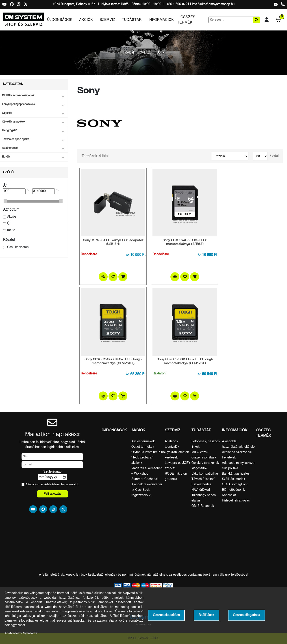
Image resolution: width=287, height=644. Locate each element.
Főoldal (129, 53)
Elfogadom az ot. (52, 485)
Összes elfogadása (247, 615)
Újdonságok (60, 20)
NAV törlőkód (201, 490)
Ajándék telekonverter (147, 484)
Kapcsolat (229, 495)
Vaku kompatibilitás (205, 474)
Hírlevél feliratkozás (236, 501)
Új (9, 224)
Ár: (128, 255)
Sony (160, 53)
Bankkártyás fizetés (236, 474)
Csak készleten (18, 247)
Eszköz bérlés (201, 484)
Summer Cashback (145, 479)
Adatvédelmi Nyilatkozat (60, 485)
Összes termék (186, 20)
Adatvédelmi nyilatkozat (239, 463)
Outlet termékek (143, 447)
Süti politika (230, 468)
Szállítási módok (234, 479)
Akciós (12, 217)
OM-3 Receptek (203, 506)
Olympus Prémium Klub (148, 452)
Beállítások (206, 615)
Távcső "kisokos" (203, 479)
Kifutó (11, 230)
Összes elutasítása (166, 615)
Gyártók (145, 53)
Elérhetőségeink (233, 490)
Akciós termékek (143, 441)
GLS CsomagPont (235, 484)
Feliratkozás (52, 494)
